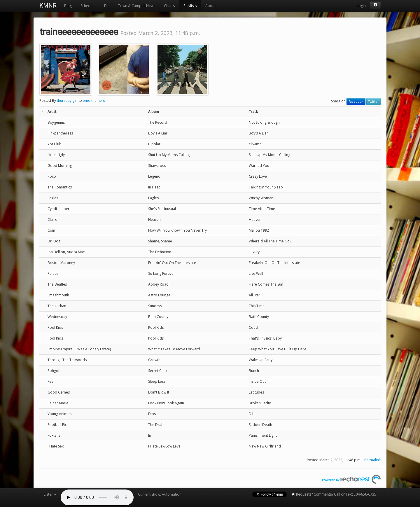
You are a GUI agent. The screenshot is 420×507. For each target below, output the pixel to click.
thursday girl (67, 100)
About (210, 6)
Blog (68, 6)
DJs (107, 6)
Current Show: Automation (160, 494)
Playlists (190, 6)
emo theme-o (94, 100)
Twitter (373, 102)
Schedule (88, 6)
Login (361, 6)
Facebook (356, 102)
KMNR (48, 6)
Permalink (372, 460)
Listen (50, 494)
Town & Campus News (137, 6)
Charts (169, 6)
